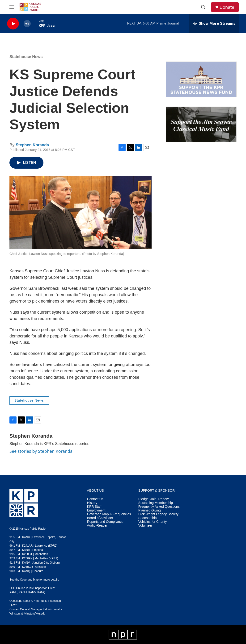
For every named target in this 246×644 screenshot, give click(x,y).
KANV (32, 592)
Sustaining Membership (156, 503)
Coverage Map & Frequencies (109, 514)
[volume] (27, 24)
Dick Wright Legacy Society (158, 514)
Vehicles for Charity (153, 522)
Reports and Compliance (105, 522)
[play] (13, 24)
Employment (96, 510)
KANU (13, 592)
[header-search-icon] (203, 7)
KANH (23, 592)
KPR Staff (94, 507)
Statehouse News (26, 57)
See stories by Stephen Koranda (41, 451)
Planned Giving (150, 510)
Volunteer (145, 526)
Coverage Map (29, 580)
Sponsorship (148, 518)
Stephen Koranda (32, 145)
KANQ (41, 592)
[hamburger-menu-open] (12, 7)
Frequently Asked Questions (159, 507)
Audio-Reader (97, 526)
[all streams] (214, 24)
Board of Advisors (100, 518)
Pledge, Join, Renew (153, 499)
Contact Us (95, 499)
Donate (227, 7)
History (92, 503)
